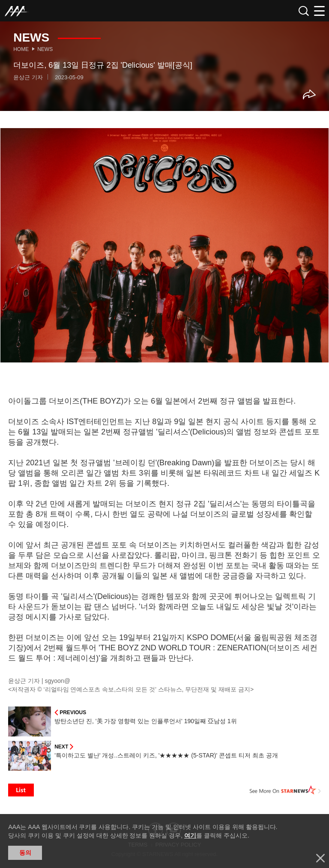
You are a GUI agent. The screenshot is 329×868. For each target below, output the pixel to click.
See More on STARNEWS (285, 790)
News (45, 49)
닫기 (320, 858)
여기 (190, 835)
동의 (25, 853)
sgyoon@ (58, 681)
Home (21, 49)
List (21, 790)
